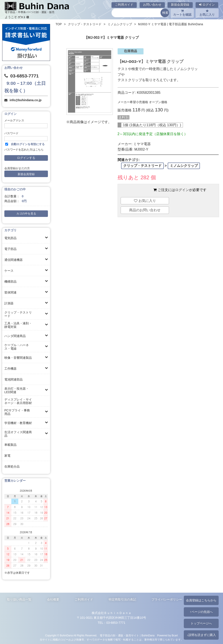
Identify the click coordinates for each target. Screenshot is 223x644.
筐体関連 (10, 292)
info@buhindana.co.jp (26, 100)
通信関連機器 (14, 260)
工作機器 (10, 369)
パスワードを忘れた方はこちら (24, 150)
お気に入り (207, 13)
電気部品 (10, 238)
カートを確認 (182, 13)
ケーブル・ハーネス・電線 (17, 347)
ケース (9, 271)
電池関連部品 (14, 379)
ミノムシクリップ (120, 24)
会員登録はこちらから (201, 600)
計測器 (9, 303)
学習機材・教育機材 (18, 423)
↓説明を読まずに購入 (201, 635)
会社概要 (53, 599)
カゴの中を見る (26, 214)
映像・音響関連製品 (18, 358)
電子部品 (10, 249)
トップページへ (201, 623)
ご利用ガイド (124, 5)
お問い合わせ (152, 5)
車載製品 (10, 445)
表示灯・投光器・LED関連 (17, 390)
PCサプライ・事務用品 (17, 412)
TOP (59, 24)
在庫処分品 (12, 466)
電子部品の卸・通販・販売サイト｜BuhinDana (127, 636)
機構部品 (10, 282)
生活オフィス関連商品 (18, 434)
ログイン (207, 5)
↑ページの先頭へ (201, 612)
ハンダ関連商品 (15, 336)
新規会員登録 (180, 5)
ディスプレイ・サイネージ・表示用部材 (18, 401)
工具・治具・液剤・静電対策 (18, 325)
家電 (7, 456)
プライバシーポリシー (167, 599)
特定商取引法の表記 (122, 599)
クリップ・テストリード (18, 314)
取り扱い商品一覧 (19, 599)
